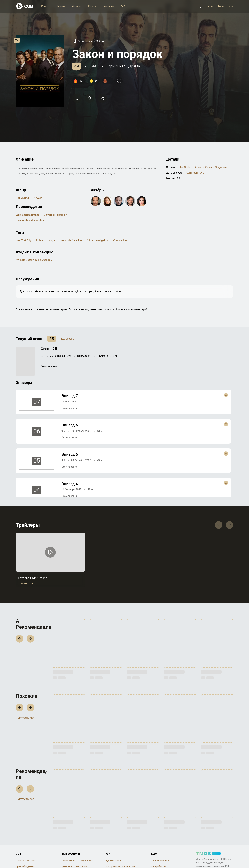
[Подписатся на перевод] (90, 98)
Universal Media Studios (31, 220)
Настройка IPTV (159, 867)
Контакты (32, 861)
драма (134, 66)
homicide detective (71, 240)
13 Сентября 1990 (193, 173)
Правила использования (74, 867)
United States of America (190, 167)
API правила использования (121, 867)
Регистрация (225, 6)
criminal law (120, 240)
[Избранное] (77, 98)
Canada (210, 167)
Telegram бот (86, 861)
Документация (114, 861)
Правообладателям (26, 867)
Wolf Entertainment (28, 215)
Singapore (221, 167)
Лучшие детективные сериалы (34, 260)
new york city (23, 240)
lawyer (52, 240)
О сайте (20, 861)
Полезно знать (69, 861)
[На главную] (24, 6)
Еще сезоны (67, 339)
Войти (211, 6)
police (39, 240)
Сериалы (77, 6)
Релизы (92, 6)
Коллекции (109, 6)
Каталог (46, 6)
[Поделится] (103, 98)
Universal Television (58, 215)
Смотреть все (25, 719)
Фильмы (61, 6)
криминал (117, 66)
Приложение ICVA (160, 861)
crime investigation (98, 240)
